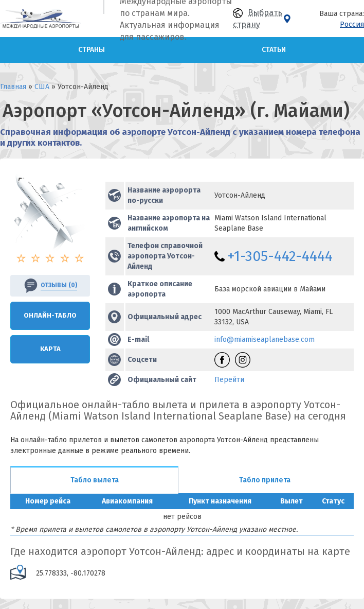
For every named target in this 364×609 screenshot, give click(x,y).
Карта (50, 349)
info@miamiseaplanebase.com (265, 340)
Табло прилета (265, 480)
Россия (352, 24)
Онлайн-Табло (50, 315)
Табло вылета (95, 480)
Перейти (229, 380)
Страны (92, 50)
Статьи (274, 50)
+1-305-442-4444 (280, 256)
